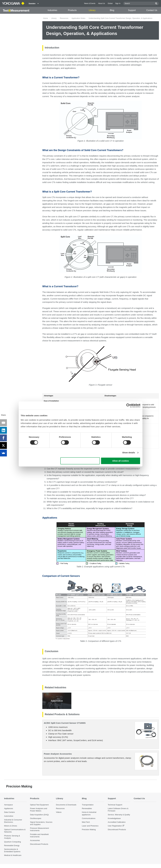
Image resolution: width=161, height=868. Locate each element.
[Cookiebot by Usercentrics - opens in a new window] (128, 405)
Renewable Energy (12, 845)
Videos (59, 812)
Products (72, 10)
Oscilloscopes (36, 818)
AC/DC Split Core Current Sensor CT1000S (65, 723)
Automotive (9, 816)
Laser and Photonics (90, 826)
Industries (52, 10)
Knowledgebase (114, 818)
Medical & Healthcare (13, 855)
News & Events (90, 3)
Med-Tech (86, 822)
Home (46, 18)
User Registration (115, 826)
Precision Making (89, 830)
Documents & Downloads (66, 805)
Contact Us (152, 10)
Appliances (9, 808)
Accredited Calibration (117, 822)
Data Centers (9, 812)
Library (92, 10)
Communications (89, 818)
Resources (64, 18)
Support (132, 10)
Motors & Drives (11, 826)
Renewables (87, 808)
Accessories (35, 840)
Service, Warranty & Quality (119, 815)
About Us (102, 3)
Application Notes (78, 18)
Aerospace (8, 805)
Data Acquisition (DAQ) (39, 815)
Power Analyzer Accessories (58, 754)
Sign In (118, 3)
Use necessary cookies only (80, 461)
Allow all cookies (121, 461)
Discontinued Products (39, 844)
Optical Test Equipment (39, 805)
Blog (112, 10)
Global (110, 3)
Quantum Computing (13, 842)
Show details (129, 453)
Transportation (88, 805)
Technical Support (115, 805)
